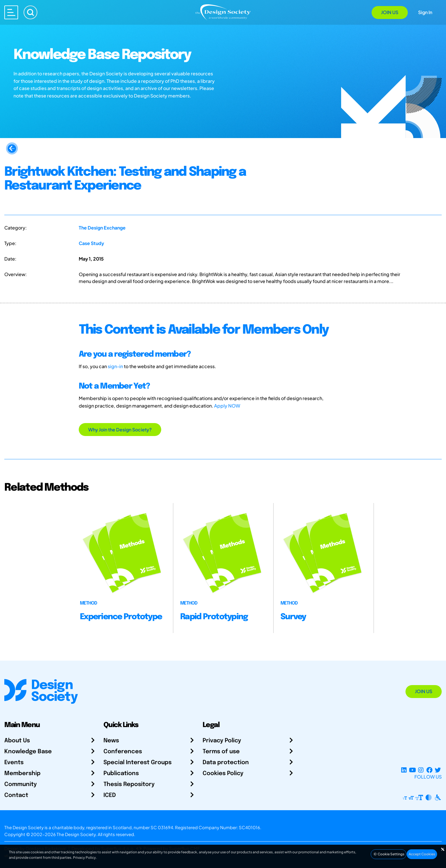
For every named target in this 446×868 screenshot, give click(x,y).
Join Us (390, 12)
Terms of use (221, 752)
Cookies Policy (223, 774)
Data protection (226, 763)
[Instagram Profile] (421, 770)
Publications (121, 774)
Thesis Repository (129, 784)
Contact (16, 795)
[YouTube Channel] (412, 770)
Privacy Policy (222, 741)
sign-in (115, 366)
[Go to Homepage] (223, 12)
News (111, 741)
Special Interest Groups (138, 763)
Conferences (123, 752)
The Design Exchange (102, 228)
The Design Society (76, 834)
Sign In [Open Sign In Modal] (425, 12)
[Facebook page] (429, 770)
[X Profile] (438, 770)
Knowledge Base (28, 752)
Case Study (91, 243)
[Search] (30, 12)
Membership (22, 774)
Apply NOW (227, 406)
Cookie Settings (389, 854)
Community (21, 784)
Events (14, 763)
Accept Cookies (422, 854)
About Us (17, 741)
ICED (110, 795)
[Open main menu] (11, 12)
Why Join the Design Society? (120, 430)
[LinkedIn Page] (404, 770)
